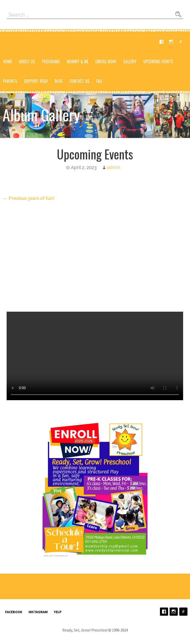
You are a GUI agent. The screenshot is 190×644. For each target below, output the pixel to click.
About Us (27, 61)
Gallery (130, 61)
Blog (59, 81)
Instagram (171, 42)
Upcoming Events (158, 61)
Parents (10, 81)
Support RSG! (36, 81)
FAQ (99, 81)
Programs (51, 61)
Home (8, 61)
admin (114, 167)
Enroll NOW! (106, 61)
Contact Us (79, 81)
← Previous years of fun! (28, 198)
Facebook (161, 42)
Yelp (181, 42)
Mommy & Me (78, 61)
